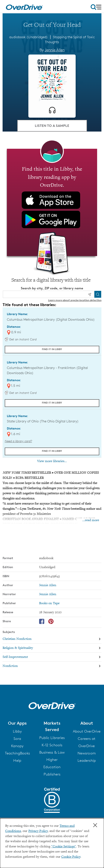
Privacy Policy (38, 831)
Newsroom (87, 753)
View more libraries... (52, 461)
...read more (91, 520)
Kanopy (17, 746)
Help (17, 760)
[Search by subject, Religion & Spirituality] (52, 648)
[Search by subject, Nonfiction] (52, 666)
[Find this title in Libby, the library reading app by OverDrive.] (52, 202)
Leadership (87, 760)
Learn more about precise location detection (75, 300)
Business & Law (52, 752)
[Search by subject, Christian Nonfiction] (52, 639)
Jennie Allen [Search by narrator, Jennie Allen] (48, 594)
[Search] (98, 294)
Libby (17, 731)
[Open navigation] (96, 7)
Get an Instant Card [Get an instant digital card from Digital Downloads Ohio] (21, 339)
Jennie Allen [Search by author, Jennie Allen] (55, 50)
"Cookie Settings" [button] (63, 847)
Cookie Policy (71, 857)
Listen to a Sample (52, 126)
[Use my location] (90, 294)
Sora (17, 739)
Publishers (52, 774)
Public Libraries (52, 738)
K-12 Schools (52, 745)
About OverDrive (87, 731)
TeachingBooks (17, 753)
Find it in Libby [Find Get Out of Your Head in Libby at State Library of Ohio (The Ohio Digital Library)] (52, 451)
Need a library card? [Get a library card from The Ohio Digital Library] (18, 441)
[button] (17, 723)
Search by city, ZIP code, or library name (52, 288)
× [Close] (95, 825)
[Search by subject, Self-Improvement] (52, 657)
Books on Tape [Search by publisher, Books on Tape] (49, 603)
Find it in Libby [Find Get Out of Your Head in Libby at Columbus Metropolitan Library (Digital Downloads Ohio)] (52, 349)
